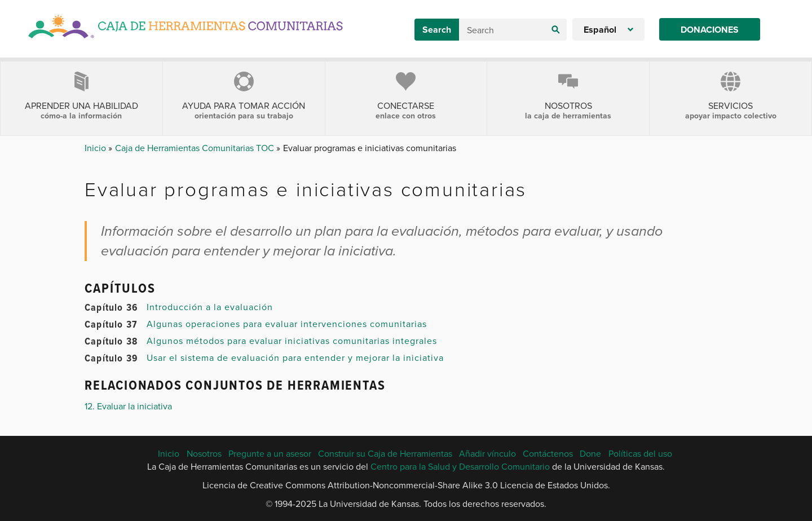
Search (437, 30)
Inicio (96, 148)
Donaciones (710, 30)
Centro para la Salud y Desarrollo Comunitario (460, 466)
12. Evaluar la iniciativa (128, 406)
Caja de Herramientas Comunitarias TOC (196, 148)
